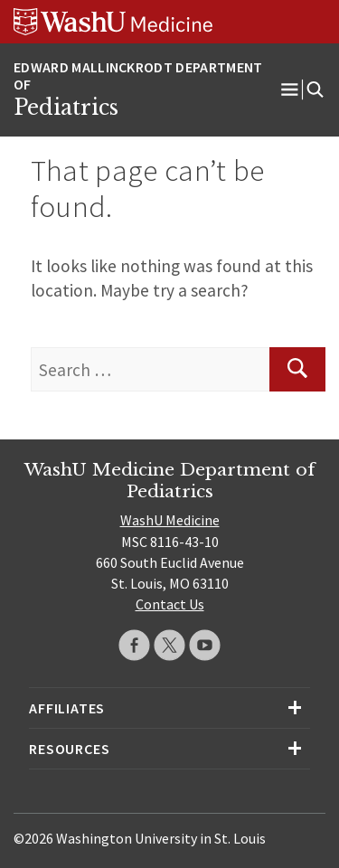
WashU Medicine (170, 520)
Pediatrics (66, 108)
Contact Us (170, 604)
